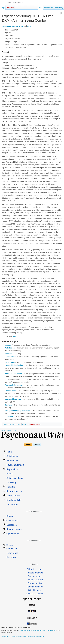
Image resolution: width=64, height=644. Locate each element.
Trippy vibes (12, 553)
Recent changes (14, 529)
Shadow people (11, 391)
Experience (16, 424)
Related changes (35, 573)
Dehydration (10, 362)
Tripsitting (11, 482)
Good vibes (12, 549)
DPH (29, 26)
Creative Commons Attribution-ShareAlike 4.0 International (37, 631)
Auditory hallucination (14, 385)
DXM (21, 26)
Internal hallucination (13, 374)
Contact (37, 444)
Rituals (10, 474)
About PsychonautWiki (19, 637)
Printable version (35, 580)
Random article (14, 500)
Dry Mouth (9, 416)
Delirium (8, 405)
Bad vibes (11, 557)
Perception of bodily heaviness (18, 411)
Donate (28, 444)
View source (49, 8)
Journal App (12, 504)
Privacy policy (6, 637)
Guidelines (12, 525)
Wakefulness (10, 348)
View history (59, 8)
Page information (35, 587)
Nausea (8, 345)
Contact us (12, 521)
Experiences (12, 460)
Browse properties (35, 594)
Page (3, 8)
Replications (12, 469)
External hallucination (14, 365)
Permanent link (35, 583)
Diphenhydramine (34, 424)
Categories (7, 424)
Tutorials (11, 487)
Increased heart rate (13, 399)
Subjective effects (15, 478)
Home (9, 452)
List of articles (13, 496)
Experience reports (10, 26)
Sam (14, 336)
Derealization (10, 357)
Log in (14, 431)
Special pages (35, 576)
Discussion (10, 8)
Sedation (8, 354)
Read (41, 8)
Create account (6, 431)
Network (10, 545)
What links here (35, 569)
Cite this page (35, 590)
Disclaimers (31, 637)
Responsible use (14, 491)
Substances (12, 456)
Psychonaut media (15, 465)
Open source (13, 534)
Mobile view (40, 637)
